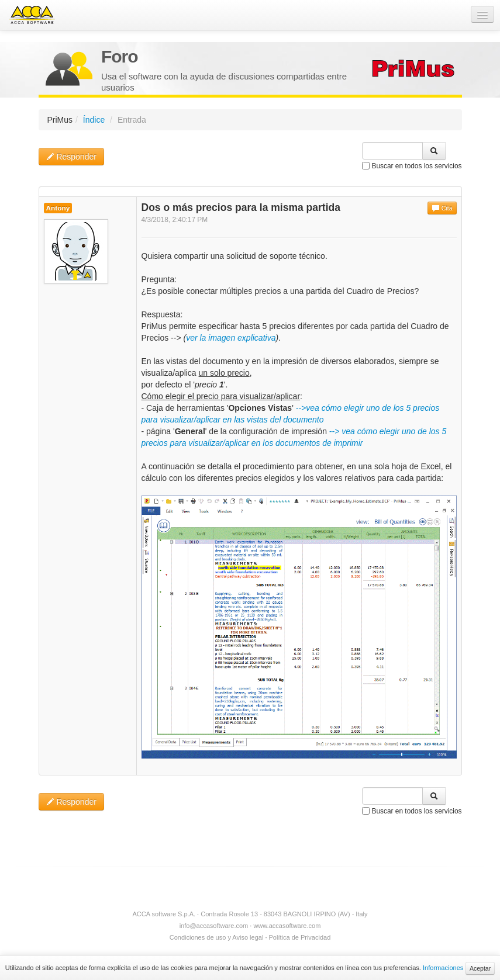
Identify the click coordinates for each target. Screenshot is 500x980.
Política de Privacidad (300, 937)
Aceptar (480, 968)
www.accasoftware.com (287, 926)
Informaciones (443, 968)
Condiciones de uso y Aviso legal (217, 937)
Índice (94, 120)
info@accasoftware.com (214, 926)
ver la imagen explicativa (231, 338)
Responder (71, 157)
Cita (442, 208)
